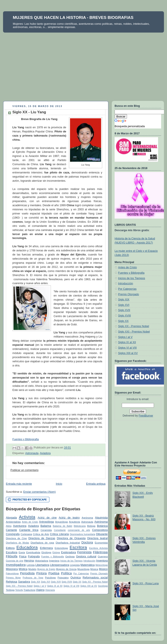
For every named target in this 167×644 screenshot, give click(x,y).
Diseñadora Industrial (68, 543)
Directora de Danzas (42, 538)
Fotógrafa (34, 557)
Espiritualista (33, 552)
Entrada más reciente (19, 484)
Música (94, 569)
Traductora (29, 590)
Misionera (12, 569)
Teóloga (10, 590)
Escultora (12, 552)
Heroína (29, 561)
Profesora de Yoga (33, 578)
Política (66, 573)
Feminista (84, 552)
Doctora (87, 542)
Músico (103, 569)
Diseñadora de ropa (42, 543)
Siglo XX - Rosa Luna (146, 583)
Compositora (100, 530)
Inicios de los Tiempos (71, 561)
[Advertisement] (83, 65)
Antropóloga (47, 522)
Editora (10, 548)
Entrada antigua (96, 484)
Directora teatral (97, 538)
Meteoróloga (102, 565)
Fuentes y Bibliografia (26, 439)
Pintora (42, 573)
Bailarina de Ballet (63, 526)
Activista (27, 517)
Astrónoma (101, 522)
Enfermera (46, 548)
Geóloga (70, 557)
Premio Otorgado (99, 574)
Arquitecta (74, 522)
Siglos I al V (40, 586)
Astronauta (32, 453)
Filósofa (12, 556)
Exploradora (68, 552)
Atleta (9, 526)
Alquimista (101, 518)
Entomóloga (61, 548)
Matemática (88, 565)
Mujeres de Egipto (46, 569)
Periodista (27, 573)
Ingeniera (54, 561)
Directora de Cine (16, 538)
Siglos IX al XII (55, 586)
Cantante (11, 530)
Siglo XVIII (67, 582)
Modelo (32, 569)
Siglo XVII (56, 582)
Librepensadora (60, 565)
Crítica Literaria (59, 534)
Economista (101, 543)
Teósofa (19, 590)
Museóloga (83, 569)
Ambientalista (13, 522)
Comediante (60, 530)
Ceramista (46, 530)
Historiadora (41, 561)
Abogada (11, 518)
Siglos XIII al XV (89, 586)
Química (76, 578)
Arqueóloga (62, 522)
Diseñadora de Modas (18, 543)
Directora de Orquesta (71, 538)
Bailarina (46, 526)
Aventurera (20, 526)
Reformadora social (95, 578)
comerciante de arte (79, 530)
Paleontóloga (12, 574)
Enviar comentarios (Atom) (39, 492)
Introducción (89, 561)
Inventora (102, 561)
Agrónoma (87, 518)
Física (23, 557)
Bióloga (91, 526)
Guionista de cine (15, 561)
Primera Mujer (13, 578)
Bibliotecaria (80, 526)
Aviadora (45, 453)
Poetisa (54, 573)
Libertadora (42, 565)
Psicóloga (50, 578)
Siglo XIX (35, 582)
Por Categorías (81, 574)
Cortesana (26, 534)
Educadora (27, 547)
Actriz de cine (47, 518)
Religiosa (12, 582)
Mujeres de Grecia (66, 569)
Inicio (59, 484)
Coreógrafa (13, 534)
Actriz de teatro (69, 518)
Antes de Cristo (30, 522)
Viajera (40, 590)
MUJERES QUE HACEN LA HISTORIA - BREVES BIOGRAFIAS (73, 17)
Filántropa (100, 552)
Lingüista (75, 565)
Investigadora (16, 565)
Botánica (102, 526)
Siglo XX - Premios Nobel (95, 582)
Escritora (78, 547)
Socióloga (103, 586)
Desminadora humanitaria (83, 534)
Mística (23, 569)
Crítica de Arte (41, 534)
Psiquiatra (63, 578)
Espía (22, 552)
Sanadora (24, 582)
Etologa (56, 553)
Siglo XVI (45, 582)
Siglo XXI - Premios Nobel (19, 586)
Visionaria (50, 590)
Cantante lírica (29, 530)
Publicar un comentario (24, 470)
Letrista (31, 565)
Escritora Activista (98, 548)
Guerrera (103, 557)
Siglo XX (77, 582)
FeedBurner (146, 416)
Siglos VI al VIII (71, 586)
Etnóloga (46, 552)
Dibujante (102, 534)
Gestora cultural (86, 557)
